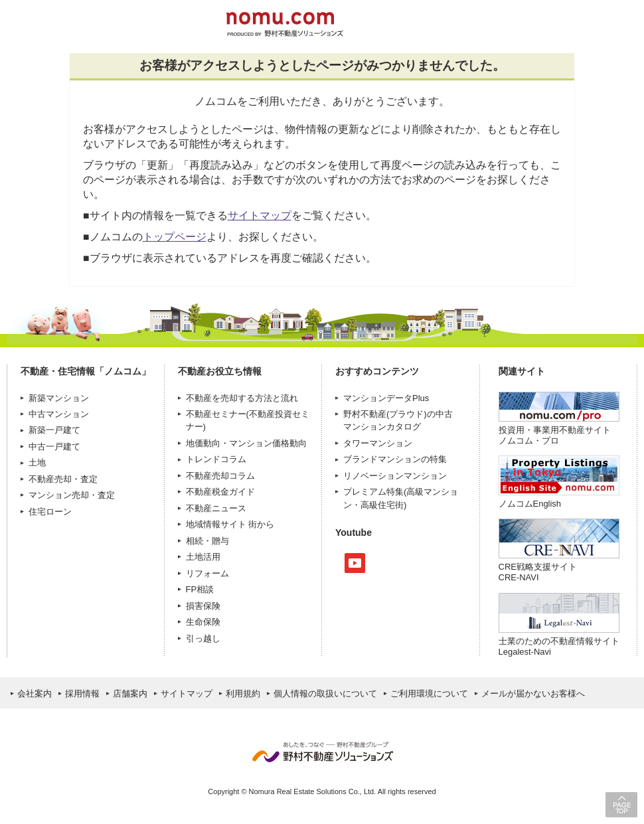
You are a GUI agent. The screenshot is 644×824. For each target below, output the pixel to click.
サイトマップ (260, 215)
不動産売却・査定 (63, 479)
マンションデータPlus (386, 398)
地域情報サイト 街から (230, 524)
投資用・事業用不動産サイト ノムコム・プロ (555, 435)
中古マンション (59, 414)
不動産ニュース (216, 508)
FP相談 (200, 589)
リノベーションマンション (395, 476)
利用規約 (243, 694)
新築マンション (59, 398)
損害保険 (203, 606)
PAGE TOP (621, 804)
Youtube (355, 563)
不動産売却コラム (220, 476)
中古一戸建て (54, 447)
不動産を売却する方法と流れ (242, 398)
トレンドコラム (216, 459)
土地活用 (203, 557)
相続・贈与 (207, 541)
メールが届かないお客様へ (533, 694)
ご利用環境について (429, 694)
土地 (37, 462)
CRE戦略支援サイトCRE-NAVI (538, 572)
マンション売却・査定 (72, 495)
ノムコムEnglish (530, 504)
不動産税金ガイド (220, 492)
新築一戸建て (54, 430)
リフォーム (207, 573)
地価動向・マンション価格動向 (246, 443)
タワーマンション (378, 443)
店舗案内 (130, 694)
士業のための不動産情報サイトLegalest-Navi (559, 646)
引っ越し (203, 638)
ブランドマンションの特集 (395, 459)
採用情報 (82, 694)
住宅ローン (50, 512)
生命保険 (203, 622)
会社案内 (35, 694)
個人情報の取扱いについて (325, 694)
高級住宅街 (382, 505)
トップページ (175, 237)
